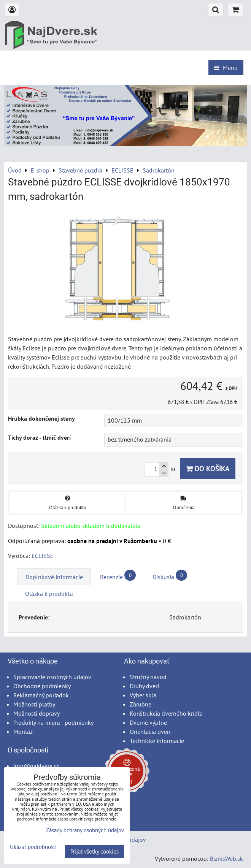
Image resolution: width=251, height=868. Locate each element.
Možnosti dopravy (37, 713)
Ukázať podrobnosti (33, 847)
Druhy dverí (144, 686)
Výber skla (143, 695)
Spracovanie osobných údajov (52, 677)
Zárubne (141, 704)
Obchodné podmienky (42, 686)
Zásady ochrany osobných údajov (85, 830)
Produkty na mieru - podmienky (53, 722)
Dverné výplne (148, 722)
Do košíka (208, 468)
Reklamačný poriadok (41, 695)
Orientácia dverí (150, 732)
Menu (226, 68)
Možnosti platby (34, 704)
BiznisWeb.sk (226, 858)
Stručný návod (148, 677)
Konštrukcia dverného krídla (166, 713)
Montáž (23, 732)
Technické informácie (157, 741)
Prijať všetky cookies (95, 851)
